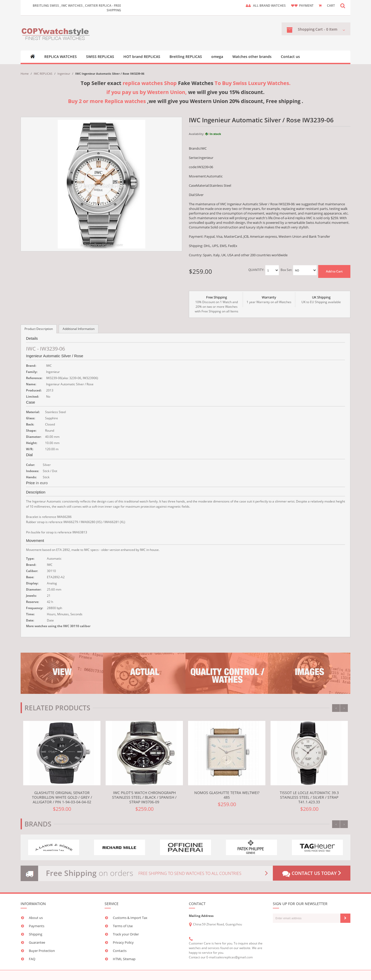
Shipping (36, 934)
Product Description (39, 329)
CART (331, 6)
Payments (37, 926)
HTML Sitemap (124, 959)
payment (306, 6)
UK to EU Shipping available (321, 300)
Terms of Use (123, 926)
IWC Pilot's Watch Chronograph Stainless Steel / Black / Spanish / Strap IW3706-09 (144, 797)
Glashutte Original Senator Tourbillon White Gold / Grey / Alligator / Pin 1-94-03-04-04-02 (62, 797)
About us (36, 918)
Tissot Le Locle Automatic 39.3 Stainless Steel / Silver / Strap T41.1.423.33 (309, 797)
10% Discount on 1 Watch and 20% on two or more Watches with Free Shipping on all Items (217, 304)
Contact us (290, 57)
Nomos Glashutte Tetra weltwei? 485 (227, 795)
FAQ (32, 959)
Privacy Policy (123, 942)
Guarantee (37, 942)
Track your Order (126, 934)
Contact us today (312, 874)
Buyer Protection (42, 951)
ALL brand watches (269, 6)
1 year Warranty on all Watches (269, 300)
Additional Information (79, 329)
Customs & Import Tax (130, 918)
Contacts (120, 951)
